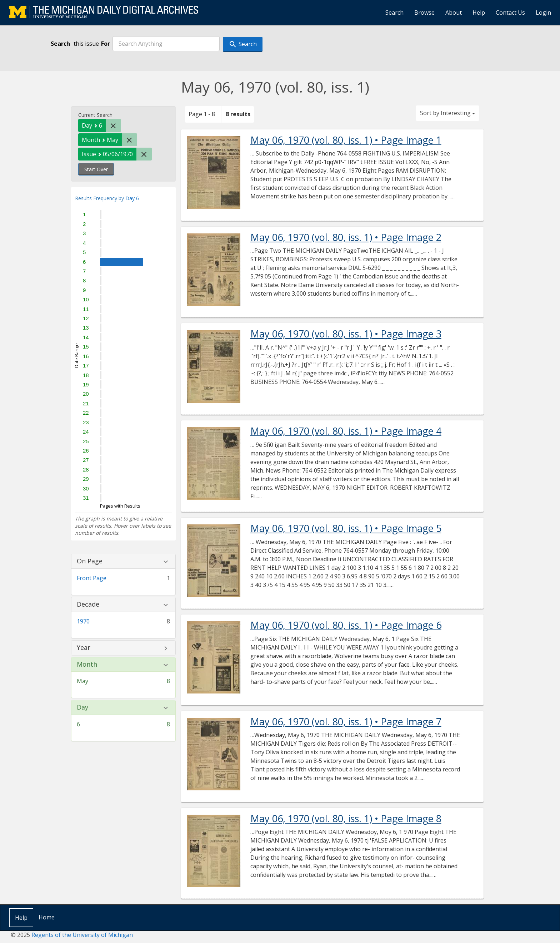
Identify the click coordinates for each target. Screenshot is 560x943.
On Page (90, 561)
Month (87, 665)
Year (84, 648)
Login (543, 13)
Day (82, 707)
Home (47, 917)
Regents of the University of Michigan (82, 935)
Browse (424, 13)
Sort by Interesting (447, 113)
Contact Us (510, 13)
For (106, 44)
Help (479, 13)
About (454, 13)
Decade (88, 604)
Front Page (92, 578)
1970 (83, 621)
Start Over (96, 169)
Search (394, 13)
